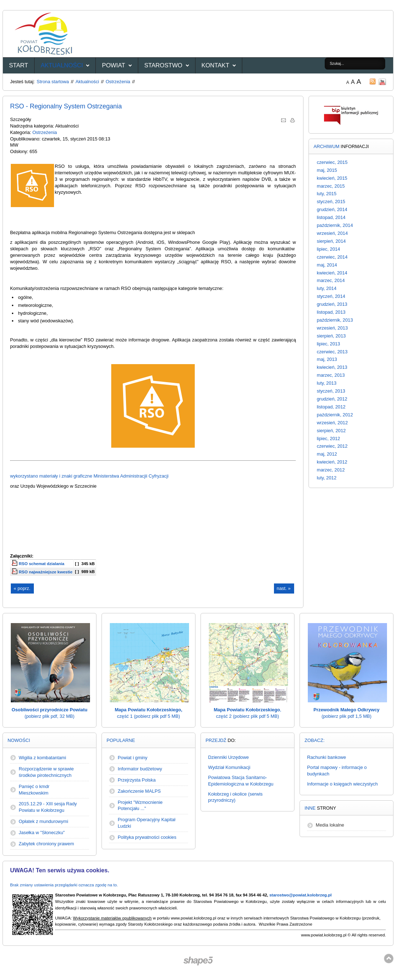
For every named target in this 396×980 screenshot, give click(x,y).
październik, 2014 (335, 225)
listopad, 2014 (331, 217)
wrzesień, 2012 (332, 423)
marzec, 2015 (331, 186)
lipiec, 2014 (328, 249)
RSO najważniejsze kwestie (46, 572)
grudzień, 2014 (332, 209)
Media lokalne (330, 825)
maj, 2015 (327, 170)
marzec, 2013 (331, 375)
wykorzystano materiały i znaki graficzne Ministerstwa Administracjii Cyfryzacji (89, 476)
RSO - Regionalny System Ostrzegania (66, 106)
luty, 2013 (327, 383)
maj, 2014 (327, 265)
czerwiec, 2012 (332, 446)
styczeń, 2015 (331, 202)
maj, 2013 (327, 359)
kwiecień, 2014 (332, 273)
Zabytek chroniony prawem (46, 844)
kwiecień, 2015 (332, 178)
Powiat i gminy (133, 758)
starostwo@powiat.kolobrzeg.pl (300, 895)
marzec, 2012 (331, 470)
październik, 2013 (335, 320)
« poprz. (22, 588)
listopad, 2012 (331, 407)
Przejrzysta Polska (137, 780)
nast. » (284, 588)
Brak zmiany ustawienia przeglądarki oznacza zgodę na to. (64, 885)
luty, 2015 (327, 194)
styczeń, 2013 (331, 391)
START (19, 65)
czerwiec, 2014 (332, 257)
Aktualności (62, 65)
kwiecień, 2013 (332, 367)
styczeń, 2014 (331, 296)
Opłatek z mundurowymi (43, 821)
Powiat (113, 65)
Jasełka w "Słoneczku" (42, 833)
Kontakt (215, 65)
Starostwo (163, 65)
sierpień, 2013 (331, 336)
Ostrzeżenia (118, 82)
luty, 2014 (327, 288)
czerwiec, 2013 (332, 352)
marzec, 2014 (331, 280)
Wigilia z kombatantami (42, 758)
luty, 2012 (327, 478)
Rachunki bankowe (327, 757)
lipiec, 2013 (328, 344)
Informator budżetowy (140, 769)
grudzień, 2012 (332, 399)
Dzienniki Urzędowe (228, 757)
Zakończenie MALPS (139, 791)
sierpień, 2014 (331, 241)
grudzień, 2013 (332, 304)
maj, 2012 (327, 454)
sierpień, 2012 (331, 431)
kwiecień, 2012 (332, 462)
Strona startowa (53, 82)
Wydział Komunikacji (229, 767)
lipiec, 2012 (328, 438)
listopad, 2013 (331, 312)
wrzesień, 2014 (332, 233)
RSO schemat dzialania (42, 564)
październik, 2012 (335, 415)
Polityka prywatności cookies (147, 837)
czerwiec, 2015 (332, 162)
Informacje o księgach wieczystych (342, 784)
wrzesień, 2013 (332, 328)
